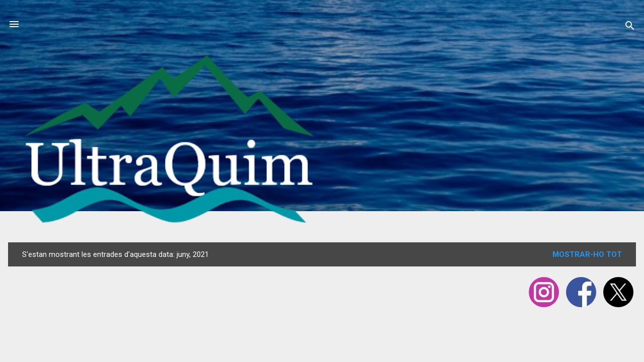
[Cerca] (630, 27)
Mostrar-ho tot (587, 254)
